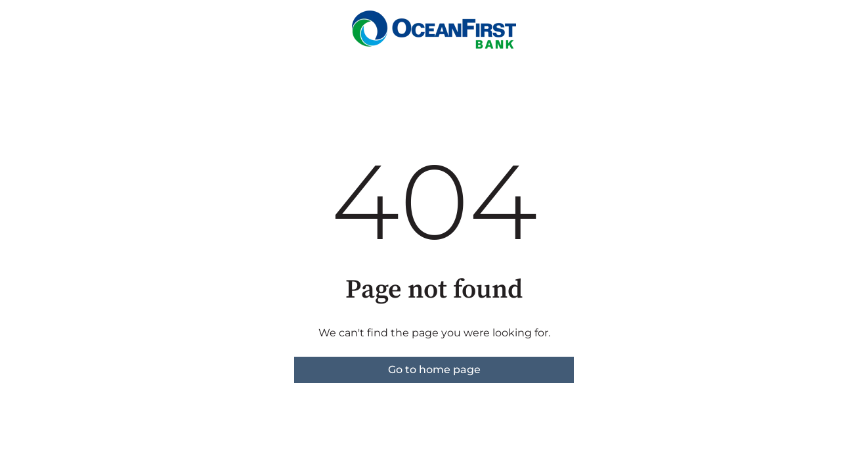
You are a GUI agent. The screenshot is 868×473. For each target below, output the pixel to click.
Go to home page (434, 370)
